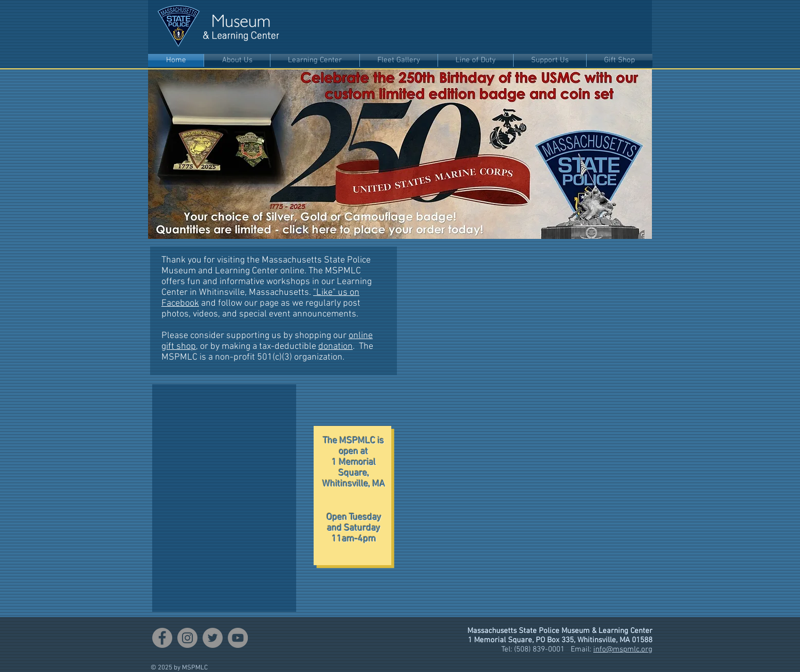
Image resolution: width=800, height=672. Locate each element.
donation (335, 347)
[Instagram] (187, 638)
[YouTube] (238, 638)
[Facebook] (162, 638)
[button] (237, 60)
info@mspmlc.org (623, 649)
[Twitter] (213, 638)
